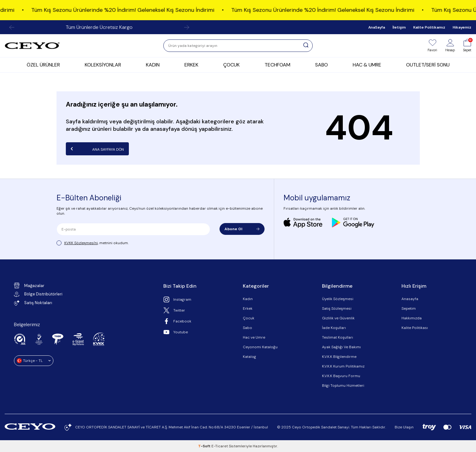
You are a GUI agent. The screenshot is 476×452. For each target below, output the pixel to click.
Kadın (248, 299)
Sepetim (409, 308)
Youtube (176, 332)
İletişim (399, 27)
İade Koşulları (334, 328)
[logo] (32, 46)
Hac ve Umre (254, 337)
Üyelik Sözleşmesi (338, 299)
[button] (12, 27)
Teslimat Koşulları (338, 337)
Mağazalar (29, 285)
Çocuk (249, 318)
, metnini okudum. (93, 243)
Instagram (177, 299)
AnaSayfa (377, 27)
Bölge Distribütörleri (38, 294)
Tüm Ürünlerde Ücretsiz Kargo (99, 27)
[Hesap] (450, 46)
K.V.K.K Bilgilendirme (339, 357)
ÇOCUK (231, 65)
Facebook (177, 321)
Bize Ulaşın (404, 427)
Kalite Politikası (415, 328)
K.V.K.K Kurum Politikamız (343, 366)
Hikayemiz (462, 27)
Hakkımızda (412, 318)
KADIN (153, 65)
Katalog (249, 357)
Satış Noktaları (33, 303)
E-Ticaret (220, 446)
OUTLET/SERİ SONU (428, 65)
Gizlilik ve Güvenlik (338, 318)
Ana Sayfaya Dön (97, 149)
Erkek (248, 308)
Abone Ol (242, 229)
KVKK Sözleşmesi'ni (81, 243)
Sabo (247, 328)
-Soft (205, 446)
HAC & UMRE (367, 65)
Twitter (174, 310)
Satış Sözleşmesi (337, 308)
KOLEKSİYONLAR (103, 65)
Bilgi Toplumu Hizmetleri (343, 386)
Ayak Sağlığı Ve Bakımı (341, 347)
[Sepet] (467, 46)
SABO (322, 65)
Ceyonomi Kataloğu (260, 347)
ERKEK (191, 65)
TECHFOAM (277, 65)
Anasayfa (410, 299)
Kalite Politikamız (429, 27)
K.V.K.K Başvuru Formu (341, 376)
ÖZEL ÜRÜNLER (43, 65)
